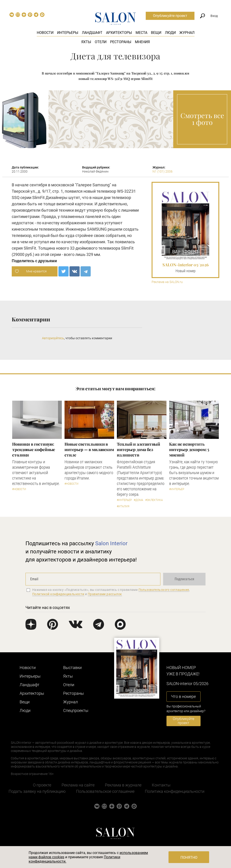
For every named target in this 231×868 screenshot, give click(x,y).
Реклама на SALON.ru (167, 282)
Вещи (156, 33)
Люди (170, 33)
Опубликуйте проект (170, 16)
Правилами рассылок (105, 594)
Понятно (189, 857)
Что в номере (183, 696)
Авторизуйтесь (53, 338)
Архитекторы (119, 33)
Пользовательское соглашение (105, 791)
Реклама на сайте (78, 785)
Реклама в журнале (123, 785)
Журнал (187, 33)
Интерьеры (68, 33)
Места (141, 33)
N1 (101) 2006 (163, 171)
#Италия (123, 506)
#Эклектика (154, 500)
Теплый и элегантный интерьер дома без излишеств (139, 449)
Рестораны (121, 42)
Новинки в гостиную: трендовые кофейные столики (34, 449)
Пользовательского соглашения (164, 590)
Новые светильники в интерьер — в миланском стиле (89, 449)
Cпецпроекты (76, 710)
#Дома (139, 500)
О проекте (42, 785)
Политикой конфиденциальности (58, 594)
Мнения (142, 42)
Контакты (161, 785)
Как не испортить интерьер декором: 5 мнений (189, 449)
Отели (101, 42)
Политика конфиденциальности (175, 791)
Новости (45, 33)
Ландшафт (92, 33)
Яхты (86, 42)
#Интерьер (124, 500)
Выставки (72, 668)
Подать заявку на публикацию (37, 791)
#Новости (19, 489)
